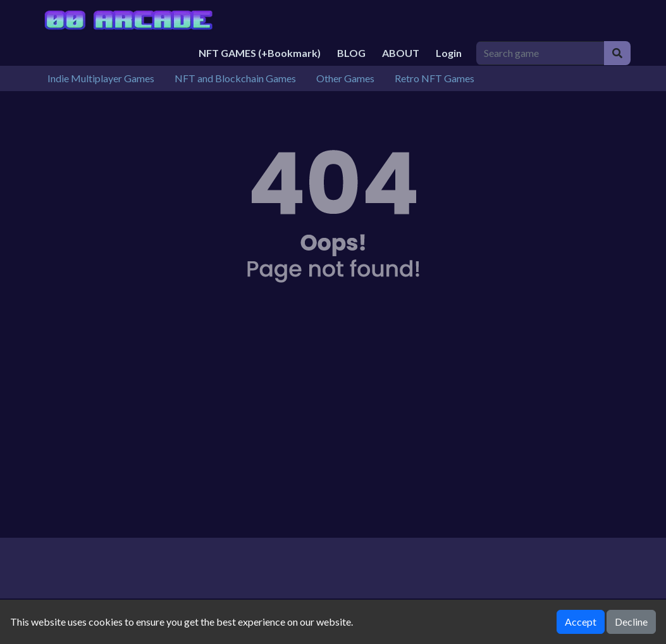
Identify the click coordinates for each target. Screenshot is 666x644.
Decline (631, 622)
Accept (581, 622)
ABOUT (401, 53)
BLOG (351, 53)
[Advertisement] (333, 430)
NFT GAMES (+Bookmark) (260, 53)
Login (449, 53)
